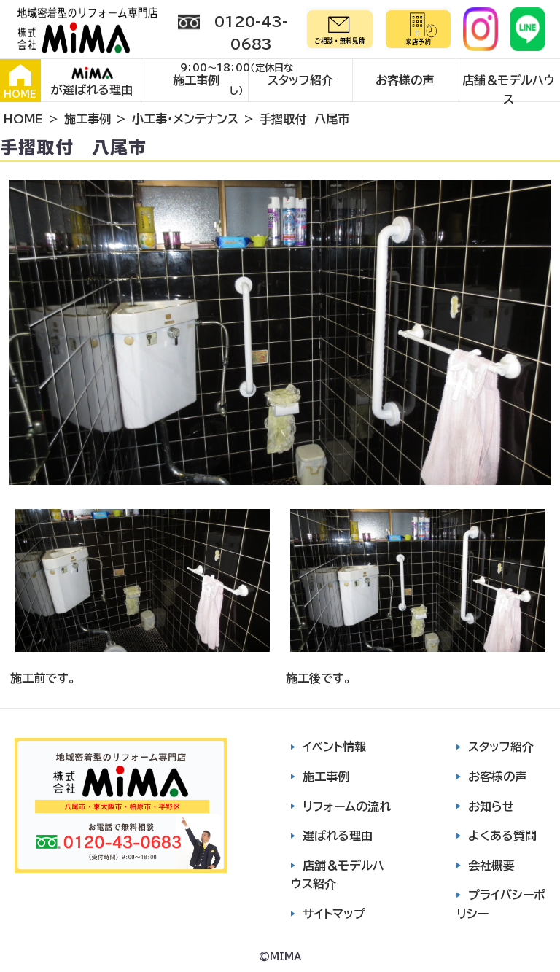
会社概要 (491, 866)
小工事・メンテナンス (185, 119)
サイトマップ (334, 914)
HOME (20, 82)
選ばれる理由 (338, 836)
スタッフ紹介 (300, 80)
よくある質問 (502, 836)
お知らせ (491, 806)
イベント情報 (334, 747)
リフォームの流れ (347, 806)
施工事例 (196, 80)
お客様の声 (405, 80)
